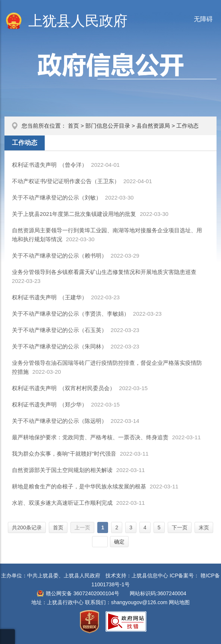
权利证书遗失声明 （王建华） (50, 297)
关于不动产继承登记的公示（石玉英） (59, 330)
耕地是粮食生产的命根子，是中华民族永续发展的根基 (79, 486)
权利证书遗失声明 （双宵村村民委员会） (64, 388)
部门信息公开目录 (108, 126)
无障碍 (203, 19)
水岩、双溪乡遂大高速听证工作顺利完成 (62, 503)
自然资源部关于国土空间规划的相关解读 (62, 470)
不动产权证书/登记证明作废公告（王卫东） (66, 181)
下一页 (180, 527)
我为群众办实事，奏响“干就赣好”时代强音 (64, 454)
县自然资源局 (153, 126)
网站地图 (179, 602)
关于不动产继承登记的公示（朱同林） (59, 346)
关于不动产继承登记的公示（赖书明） (59, 256)
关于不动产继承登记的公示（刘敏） (57, 197)
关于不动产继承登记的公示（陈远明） (59, 421)
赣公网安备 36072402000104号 (83, 593)
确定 (119, 542)
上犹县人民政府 (78, 21)
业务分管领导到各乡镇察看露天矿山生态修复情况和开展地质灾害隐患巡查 (104, 272)
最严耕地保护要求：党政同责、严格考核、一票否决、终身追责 (90, 437)
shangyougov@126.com (139, 602)
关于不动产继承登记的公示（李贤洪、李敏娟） (71, 314)
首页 (73, 126)
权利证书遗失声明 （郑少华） (50, 404)
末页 (204, 527)
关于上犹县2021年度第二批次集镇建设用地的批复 (74, 214)
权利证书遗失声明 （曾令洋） (50, 165)
